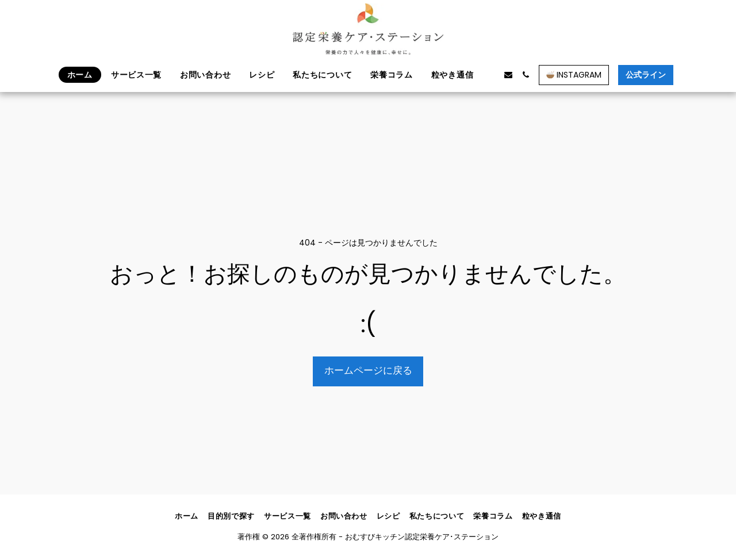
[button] (491, 75)
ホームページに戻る (368, 371)
